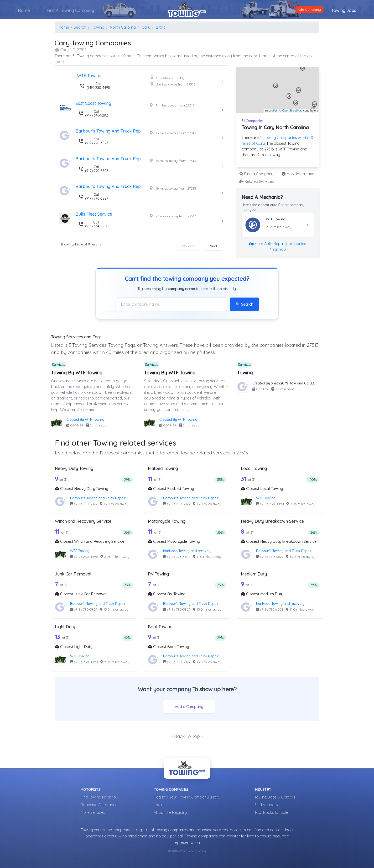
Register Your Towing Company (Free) (187, 797)
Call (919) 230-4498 (95, 86)
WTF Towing (266, 498)
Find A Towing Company (70, 10)
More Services (93, 812)
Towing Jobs (344, 10)
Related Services (256, 181)
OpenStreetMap (292, 111)
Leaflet (271, 111)
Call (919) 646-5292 (93, 113)
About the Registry (170, 812)
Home (24, 10)
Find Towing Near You (99, 797)
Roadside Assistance (99, 805)
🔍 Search (244, 304)
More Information (299, 174)
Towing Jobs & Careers (275, 797)
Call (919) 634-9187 (93, 224)
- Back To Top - (187, 736)
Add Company (309, 10)
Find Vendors (266, 805)
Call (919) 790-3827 (93, 141)
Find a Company (256, 174)
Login (159, 805)
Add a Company (189, 707)
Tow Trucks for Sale (271, 812)
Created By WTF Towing (85, 420)
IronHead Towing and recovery (187, 551)
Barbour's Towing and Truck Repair (98, 498)
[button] (276, 85)
